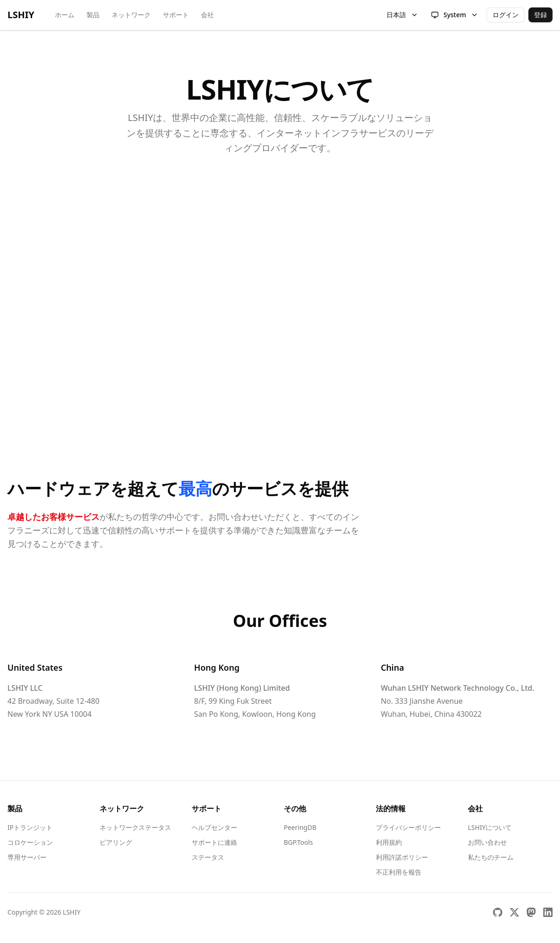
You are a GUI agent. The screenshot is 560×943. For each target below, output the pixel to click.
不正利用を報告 (399, 872)
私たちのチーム (491, 857)
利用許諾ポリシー (402, 857)
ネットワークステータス (135, 827)
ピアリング (116, 842)
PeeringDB (300, 827)
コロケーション (30, 842)
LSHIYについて (490, 827)
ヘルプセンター (214, 827)
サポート (176, 15)
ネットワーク (131, 15)
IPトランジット (30, 827)
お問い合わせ (487, 842)
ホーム (65, 15)
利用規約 (389, 842)
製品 (93, 15)
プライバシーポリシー (408, 827)
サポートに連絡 (214, 842)
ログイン (506, 15)
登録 (540, 15)
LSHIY (21, 15)
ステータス (208, 857)
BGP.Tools (298, 842)
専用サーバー (27, 857)
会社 (207, 15)
